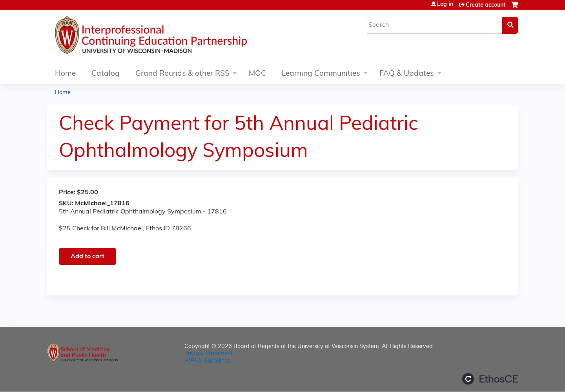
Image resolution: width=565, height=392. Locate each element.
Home (65, 74)
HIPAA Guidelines (207, 361)
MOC (257, 74)
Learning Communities (321, 74)
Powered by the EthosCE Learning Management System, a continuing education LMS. (490, 379)
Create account (486, 5)
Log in (445, 5)
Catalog (106, 74)
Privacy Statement (209, 354)
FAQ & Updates (407, 74)
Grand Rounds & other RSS (182, 74)
